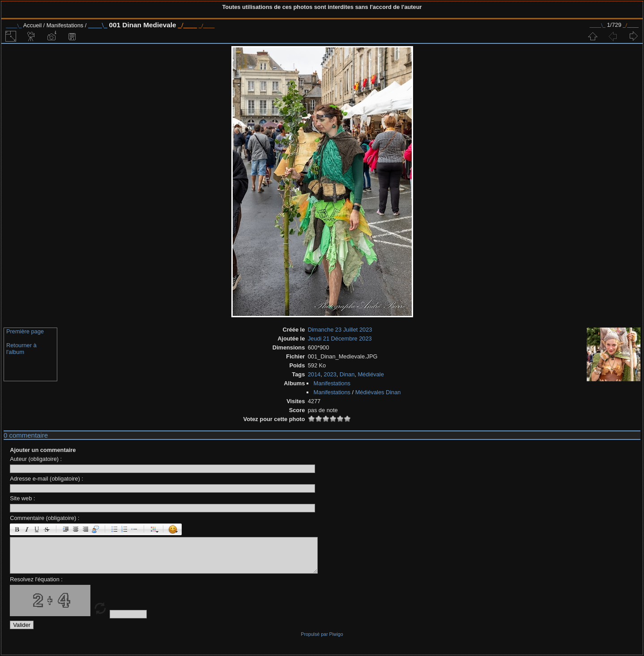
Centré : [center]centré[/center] (76, 529)
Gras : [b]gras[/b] (17, 529)
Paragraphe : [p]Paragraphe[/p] (66, 529)
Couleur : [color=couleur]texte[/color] (154, 529)
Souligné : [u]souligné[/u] (37, 529)
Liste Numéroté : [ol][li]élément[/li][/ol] (124, 529)
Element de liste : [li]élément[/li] (134, 529)
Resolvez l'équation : (36, 579)
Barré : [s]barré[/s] (47, 529)
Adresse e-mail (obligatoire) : (47, 479)
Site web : (22, 498)
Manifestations (66, 25)
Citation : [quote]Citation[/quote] (95, 529)
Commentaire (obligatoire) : (45, 518)
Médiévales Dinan (378, 392)
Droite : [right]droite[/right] (85, 529)
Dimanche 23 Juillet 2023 (340, 330)
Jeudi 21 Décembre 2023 (340, 339)
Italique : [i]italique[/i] (27, 529)
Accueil (32, 25)
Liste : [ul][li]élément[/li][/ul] (115, 529)
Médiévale (371, 374)
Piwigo (336, 634)
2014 (314, 374)
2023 (330, 374)
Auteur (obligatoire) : (36, 459)
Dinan (347, 374)
